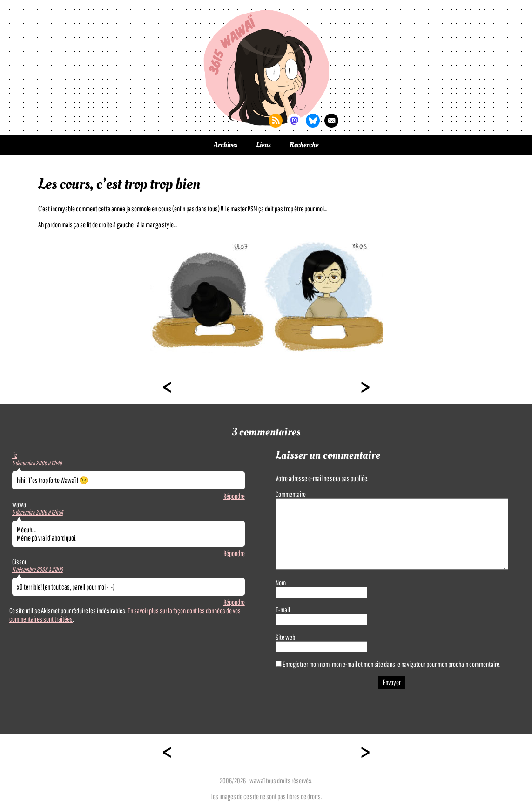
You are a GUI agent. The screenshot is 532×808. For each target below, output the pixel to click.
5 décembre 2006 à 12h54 (37, 512)
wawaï (257, 781)
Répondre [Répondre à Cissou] (234, 602)
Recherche (304, 145)
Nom (281, 583)
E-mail (283, 610)
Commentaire (291, 494)
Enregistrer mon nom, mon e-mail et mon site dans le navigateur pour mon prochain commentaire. (392, 664)
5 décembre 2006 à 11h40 (37, 463)
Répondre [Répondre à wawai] (234, 553)
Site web (285, 637)
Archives (226, 145)
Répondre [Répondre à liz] (234, 496)
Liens (263, 145)
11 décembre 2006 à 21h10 (37, 570)
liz (15, 455)
